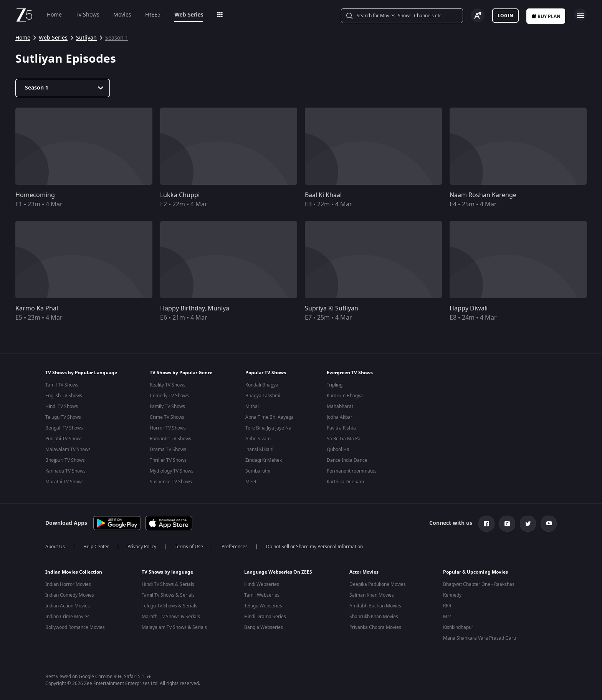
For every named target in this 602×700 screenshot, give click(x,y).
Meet (251, 482)
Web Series (189, 15)
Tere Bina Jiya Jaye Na (268, 428)
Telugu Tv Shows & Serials (170, 604)
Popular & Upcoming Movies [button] (475, 571)
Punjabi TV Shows (64, 439)
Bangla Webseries (264, 626)
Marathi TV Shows (64, 482)
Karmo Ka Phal (37, 309)
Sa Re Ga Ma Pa (344, 439)
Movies (122, 15)
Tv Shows (88, 15)
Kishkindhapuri (459, 626)
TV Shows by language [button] (167, 571)
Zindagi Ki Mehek (264, 460)
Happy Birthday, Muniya (195, 309)
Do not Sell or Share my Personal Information (314, 545)
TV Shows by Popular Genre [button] (181, 373)
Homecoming (35, 195)
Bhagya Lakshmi (263, 396)
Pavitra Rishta (341, 428)
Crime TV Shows (167, 417)
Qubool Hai (339, 450)
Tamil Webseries (262, 594)
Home (54, 15)
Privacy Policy (142, 545)
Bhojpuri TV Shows (65, 460)
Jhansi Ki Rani (259, 450)
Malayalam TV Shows (68, 450)
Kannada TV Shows (65, 471)
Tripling (335, 385)
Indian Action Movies (68, 604)
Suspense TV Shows (171, 482)
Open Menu (580, 15)
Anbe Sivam (258, 439)
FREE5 (153, 15)
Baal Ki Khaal (323, 195)
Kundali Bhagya (262, 385)
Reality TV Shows (168, 385)
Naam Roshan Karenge (483, 195)
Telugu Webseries (263, 604)
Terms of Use (189, 545)
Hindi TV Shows (62, 406)
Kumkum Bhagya (345, 396)
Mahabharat (340, 406)
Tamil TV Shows (62, 385)
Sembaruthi (258, 471)
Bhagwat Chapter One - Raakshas (479, 583)
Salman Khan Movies (372, 594)
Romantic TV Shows (170, 439)
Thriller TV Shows (168, 460)
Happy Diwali (469, 309)
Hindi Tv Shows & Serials (168, 583)
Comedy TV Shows (169, 396)
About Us (55, 545)
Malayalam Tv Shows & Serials (174, 626)
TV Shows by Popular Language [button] (81, 373)
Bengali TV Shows (64, 428)
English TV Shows (64, 396)
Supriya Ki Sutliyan (332, 309)
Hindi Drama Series (265, 615)
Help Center (96, 545)
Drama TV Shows (168, 450)
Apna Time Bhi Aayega (270, 417)
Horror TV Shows (168, 428)
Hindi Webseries (262, 583)
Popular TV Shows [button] (266, 373)
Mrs (447, 615)
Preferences (235, 545)
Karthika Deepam (345, 482)
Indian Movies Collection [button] (74, 571)
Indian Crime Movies (67, 615)
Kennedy (452, 594)
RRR (447, 604)
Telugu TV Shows (63, 417)
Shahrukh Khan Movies (374, 615)
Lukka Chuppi (180, 195)
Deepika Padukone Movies (378, 583)
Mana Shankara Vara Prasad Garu (480, 637)
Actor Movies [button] (364, 571)
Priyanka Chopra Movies (375, 626)
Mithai (252, 406)
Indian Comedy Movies (70, 594)
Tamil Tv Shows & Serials (168, 594)
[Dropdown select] (63, 88)
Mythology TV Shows (172, 471)
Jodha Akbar (340, 417)
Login (505, 16)
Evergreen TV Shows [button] (350, 373)
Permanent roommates (352, 471)
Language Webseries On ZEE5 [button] (278, 571)
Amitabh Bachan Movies (375, 604)
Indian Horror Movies (68, 583)
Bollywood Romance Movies (75, 626)
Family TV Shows (167, 406)
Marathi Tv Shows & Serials (171, 615)
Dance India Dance (347, 460)
